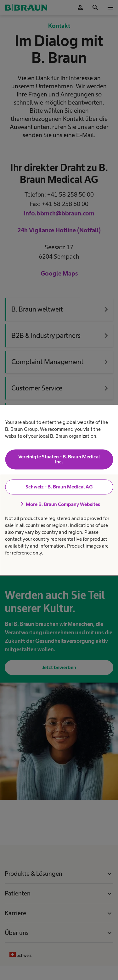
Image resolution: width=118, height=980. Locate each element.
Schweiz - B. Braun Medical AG (59, 487)
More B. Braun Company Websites (59, 504)
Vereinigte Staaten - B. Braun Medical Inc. (59, 459)
